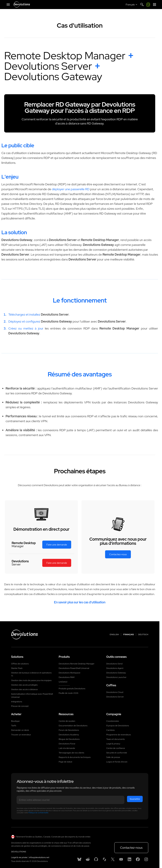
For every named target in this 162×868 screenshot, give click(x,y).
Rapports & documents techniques (75, 757)
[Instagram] (146, 859)
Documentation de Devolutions (73, 725)
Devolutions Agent (115, 668)
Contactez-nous (131, 847)
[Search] (142, 5)
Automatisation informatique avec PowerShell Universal (32, 696)
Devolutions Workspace (69, 673)
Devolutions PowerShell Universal (74, 668)
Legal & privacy (113, 744)
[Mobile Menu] (8, 5)
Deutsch (143, 634)
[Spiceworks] (104, 859)
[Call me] (148, 5)
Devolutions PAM (67, 677)
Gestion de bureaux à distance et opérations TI (31, 674)
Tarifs (14, 725)
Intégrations (17, 702)
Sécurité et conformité (117, 753)
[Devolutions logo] (25, 634)
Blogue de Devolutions (69, 739)
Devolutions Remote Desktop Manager (76, 664)
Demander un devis (20, 730)
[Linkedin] (129, 859)
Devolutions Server (115, 697)
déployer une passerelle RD (71, 189)
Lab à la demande (67, 748)
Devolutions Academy (69, 734)
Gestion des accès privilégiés (24, 685)
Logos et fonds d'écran (117, 762)
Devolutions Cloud (115, 692)
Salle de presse (113, 757)
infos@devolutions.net (39, 857)
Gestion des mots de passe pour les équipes (31, 680)
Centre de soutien (67, 721)
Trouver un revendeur (21, 734)
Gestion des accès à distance (24, 689)
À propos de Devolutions (118, 725)
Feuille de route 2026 (68, 693)
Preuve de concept (20, 706)
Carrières (110, 730)
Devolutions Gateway (116, 673)
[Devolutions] (22, 5)
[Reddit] (88, 859)
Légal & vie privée (19, 857)
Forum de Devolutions (69, 730)
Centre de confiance (116, 748)
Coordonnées (113, 721)
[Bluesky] (79, 859)
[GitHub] (96, 859)
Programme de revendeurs (119, 734)
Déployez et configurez (24, 321)
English (114, 634)
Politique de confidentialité (38, 812)
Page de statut (65, 762)
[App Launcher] (155, 5)
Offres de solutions (20, 664)
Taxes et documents (116, 739)
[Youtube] (121, 859)
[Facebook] (138, 859)
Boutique (15, 721)
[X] (113, 859)
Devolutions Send (114, 664)
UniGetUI (63, 682)
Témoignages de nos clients (71, 753)
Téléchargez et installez (24, 314)
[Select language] (132, 5)
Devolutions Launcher (116, 677)
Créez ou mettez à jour (26, 328)
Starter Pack (17, 668)
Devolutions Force (67, 744)
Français (129, 634)
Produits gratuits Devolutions (72, 689)
